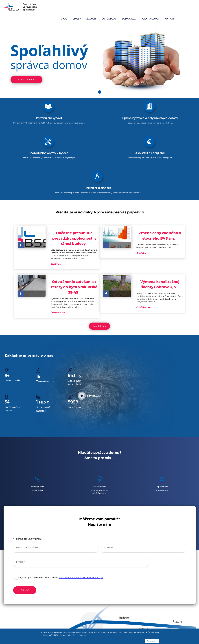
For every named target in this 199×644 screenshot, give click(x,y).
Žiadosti (123, 7)
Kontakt (188, 7)
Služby (111, 7)
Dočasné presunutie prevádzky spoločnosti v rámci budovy (77, 163)
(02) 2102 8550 (36, 425)
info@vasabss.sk (163, 425)
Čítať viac (61, 191)
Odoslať (26, 530)
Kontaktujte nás (26, 65)
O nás (101, 7)
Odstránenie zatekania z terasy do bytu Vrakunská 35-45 (77, 214)
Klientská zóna (172, 7)
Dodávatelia (154, 7)
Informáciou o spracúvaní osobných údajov (82, 517)
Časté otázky (138, 7)
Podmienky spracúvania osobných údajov (100, 622)
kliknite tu (81, 635)
